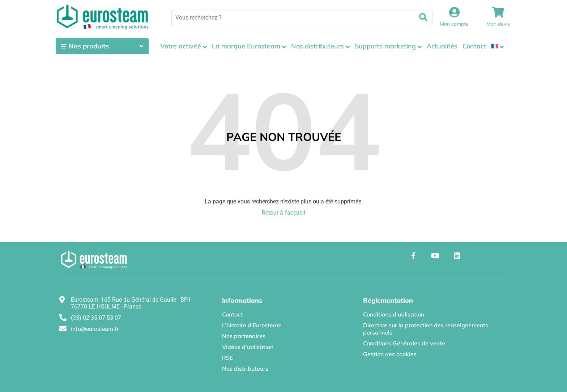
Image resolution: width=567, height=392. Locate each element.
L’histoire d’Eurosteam (252, 325)
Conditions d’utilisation (394, 314)
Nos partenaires (244, 336)
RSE (227, 358)
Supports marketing (385, 46)
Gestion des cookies (390, 354)
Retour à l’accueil (283, 213)
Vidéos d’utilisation (248, 347)
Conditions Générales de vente (404, 343)
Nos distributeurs (317, 46)
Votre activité (181, 46)
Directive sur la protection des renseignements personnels (426, 329)
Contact (474, 46)
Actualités (442, 46)
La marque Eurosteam (246, 46)
